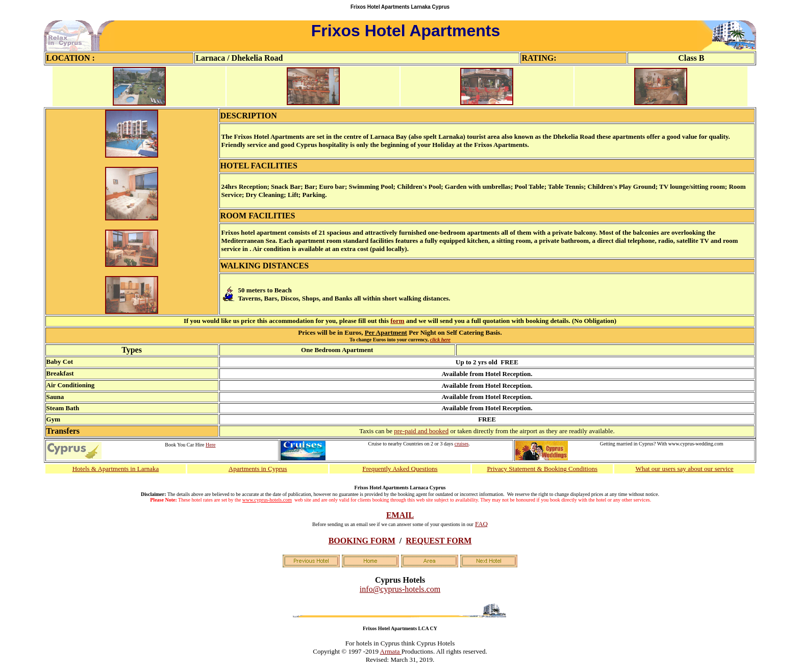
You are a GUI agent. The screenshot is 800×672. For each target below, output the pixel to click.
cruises (462, 444)
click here (440, 340)
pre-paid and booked (421, 431)
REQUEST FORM (439, 541)
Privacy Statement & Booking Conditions (542, 469)
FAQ (481, 524)
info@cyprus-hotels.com (400, 589)
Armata (391, 651)
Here (210, 445)
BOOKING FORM (362, 541)
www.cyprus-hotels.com (267, 500)
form (397, 321)
